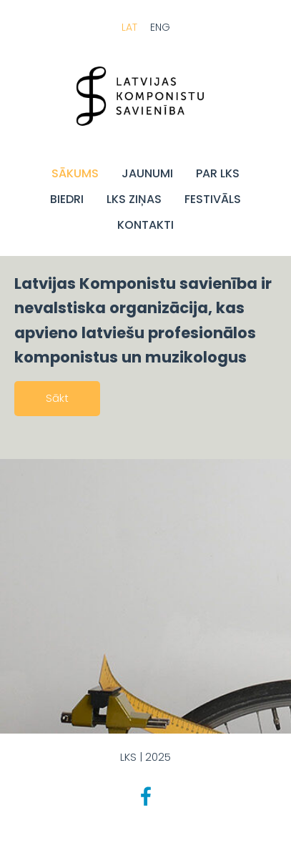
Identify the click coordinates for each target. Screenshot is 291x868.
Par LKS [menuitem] (218, 173)
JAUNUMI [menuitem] (147, 173)
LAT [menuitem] (129, 27)
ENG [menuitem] (160, 27)
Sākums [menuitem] (75, 173)
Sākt (57, 398)
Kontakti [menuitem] (145, 225)
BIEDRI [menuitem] (67, 199)
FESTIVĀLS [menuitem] (213, 199)
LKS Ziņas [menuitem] (134, 199)
